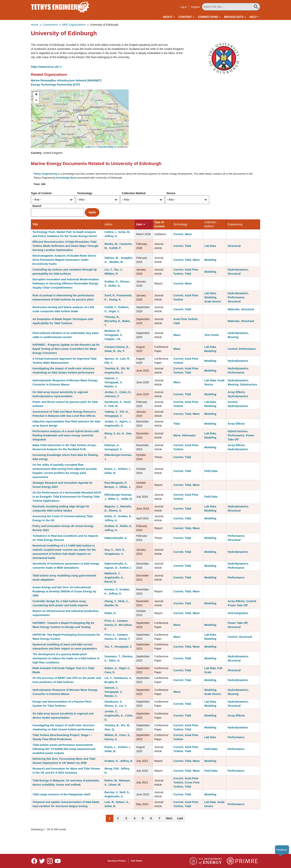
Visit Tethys (137, 861)
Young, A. (115, 300)
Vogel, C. (114, 311)
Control (233, 349)
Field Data (211, 471)
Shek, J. (123, 601)
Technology (85, 193)
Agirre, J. (125, 421)
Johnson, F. (112, 396)
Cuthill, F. (115, 248)
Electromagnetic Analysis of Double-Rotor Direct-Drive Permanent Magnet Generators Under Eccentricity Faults (65, 260)
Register (196, 7)
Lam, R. (125, 359)
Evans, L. (110, 469)
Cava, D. (110, 672)
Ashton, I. (124, 469)
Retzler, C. (111, 386)
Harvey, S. (111, 739)
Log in (183, 7)
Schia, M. (124, 232)
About (168, 17)
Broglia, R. (111, 682)
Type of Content (41, 193)
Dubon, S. (111, 668)
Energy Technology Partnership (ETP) (55, 85)
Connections (208, 17)
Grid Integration (238, 613)
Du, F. (121, 351)
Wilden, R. (111, 735)
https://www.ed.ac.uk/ (45, 67)
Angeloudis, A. (114, 373)
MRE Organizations (74, 25)
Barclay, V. (111, 792)
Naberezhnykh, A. (116, 538)
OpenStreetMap (106, 147)
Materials (234, 309)
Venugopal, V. (113, 335)
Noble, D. (115, 286)
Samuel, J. (111, 378)
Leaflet (88, 147)
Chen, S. (125, 735)
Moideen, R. (112, 331)
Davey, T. (124, 639)
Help (253, 17)
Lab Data (210, 246)
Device (171, 193)
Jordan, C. (111, 392)
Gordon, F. (111, 589)
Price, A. (110, 621)
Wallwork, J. (113, 573)
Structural (234, 246)
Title (35, 224)
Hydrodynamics (238, 270)
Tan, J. (118, 270)
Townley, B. (112, 368)
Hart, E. (120, 550)
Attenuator (189, 435)
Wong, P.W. (112, 769)
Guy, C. (109, 550)
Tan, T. (109, 647)
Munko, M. (111, 244)
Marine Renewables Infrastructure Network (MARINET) (66, 80)
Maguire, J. (112, 506)
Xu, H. (121, 433)
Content (185, 17)
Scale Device (213, 301)
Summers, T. (112, 656)
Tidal (188, 246)
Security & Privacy (117, 861)
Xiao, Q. (110, 729)
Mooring (233, 337)
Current (178, 234)
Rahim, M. (111, 780)
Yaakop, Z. (111, 412)
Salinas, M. (112, 258)
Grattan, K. (111, 282)
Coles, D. (125, 392)
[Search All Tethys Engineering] (231, 7)
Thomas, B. (112, 317)
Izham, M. (115, 785)
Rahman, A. (112, 445)
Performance (236, 297)
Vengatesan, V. (114, 554)
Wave (188, 234)
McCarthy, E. (113, 321)
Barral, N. (110, 582)
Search (37, 206)
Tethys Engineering (45, 174)
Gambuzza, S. (113, 402)
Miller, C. (114, 499)
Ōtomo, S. (115, 511)
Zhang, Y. (110, 601)
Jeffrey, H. (111, 236)
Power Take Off (238, 605)
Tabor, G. (114, 660)
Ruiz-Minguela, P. (116, 483)
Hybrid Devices (238, 431)
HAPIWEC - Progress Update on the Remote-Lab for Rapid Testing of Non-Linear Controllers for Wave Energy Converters (66, 349)
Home (35, 25)
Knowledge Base (66, 178)
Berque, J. (111, 487)
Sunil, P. (110, 295)
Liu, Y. (108, 270)
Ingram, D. (111, 568)
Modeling (210, 260)
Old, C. (109, 363)
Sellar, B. (110, 351)
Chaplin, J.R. (113, 339)
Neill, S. (124, 792)
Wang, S (110, 433)
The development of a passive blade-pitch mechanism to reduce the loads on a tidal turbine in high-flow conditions (66, 658)
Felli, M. (113, 406)
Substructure (248, 384)
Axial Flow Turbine (185, 319)
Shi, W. (125, 368)
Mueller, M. (117, 262)
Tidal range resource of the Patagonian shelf (61, 794)
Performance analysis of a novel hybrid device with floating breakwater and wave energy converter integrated (66, 435)
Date (141, 224)
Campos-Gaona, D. (117, 347)
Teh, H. (124, 412)
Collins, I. (110, 232)
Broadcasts (234, 17)
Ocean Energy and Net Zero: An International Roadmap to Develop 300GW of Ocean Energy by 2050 (64, 591)
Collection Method (134, 193)
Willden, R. (111, 274)
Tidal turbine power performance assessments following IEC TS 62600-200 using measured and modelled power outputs (64, 749)
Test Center (212, 335)
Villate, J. (125, 487)
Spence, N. (111, 359)
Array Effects (236, 392)
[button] (224, 58)
